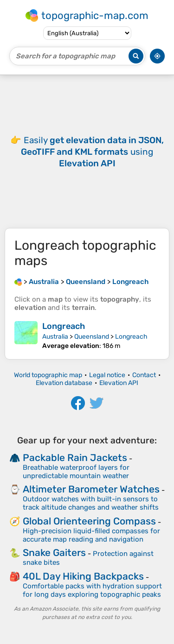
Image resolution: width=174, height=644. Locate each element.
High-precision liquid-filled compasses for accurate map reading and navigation (91, 535)
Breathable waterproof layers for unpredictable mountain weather (76, 472)
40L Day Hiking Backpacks (83, 576)
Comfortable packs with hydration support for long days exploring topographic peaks (92, 590)
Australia (55, 337)
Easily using (92, 152)
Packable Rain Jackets (75, 458)
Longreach (64, 326)
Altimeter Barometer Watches (91, 489)
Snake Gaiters (54, 552)
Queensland (92, 337)
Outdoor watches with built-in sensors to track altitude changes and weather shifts (91, 503)
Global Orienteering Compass (89, 521)
